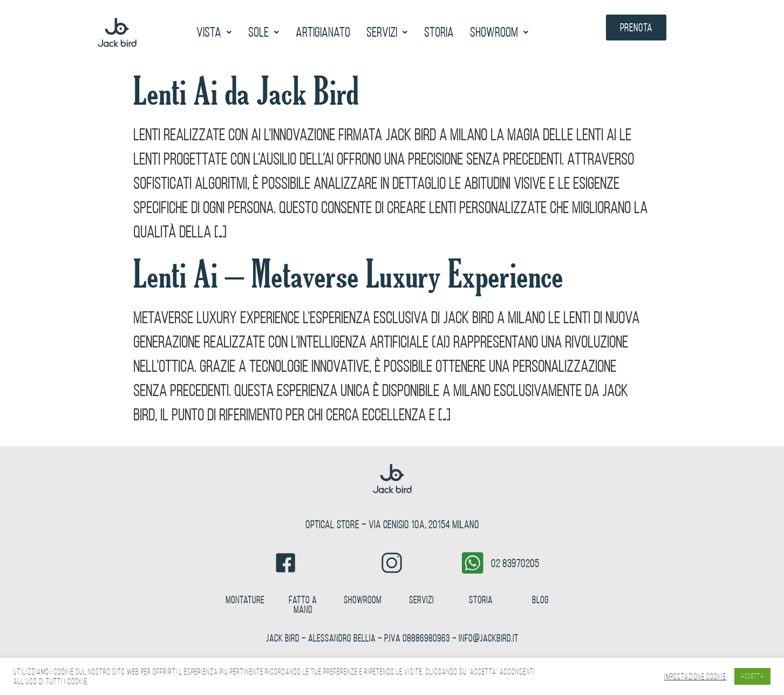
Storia (439, 32)
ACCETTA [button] (752, 676)
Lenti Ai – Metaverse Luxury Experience (348, 274)
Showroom (499, 32)
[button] (214, 32)
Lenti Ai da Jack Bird (246, 91)
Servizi (387, 32)
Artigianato (323, 32)
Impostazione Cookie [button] (695, 677)
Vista (214, 32)
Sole (264, 32)
